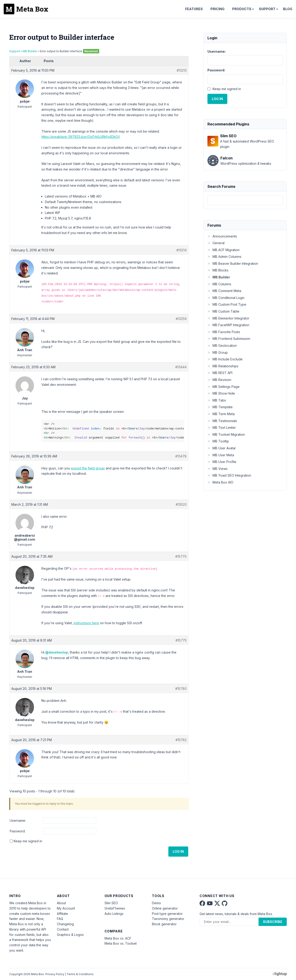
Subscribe (273, 922)
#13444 (181, 367)
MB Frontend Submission (229, 339)
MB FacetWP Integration (228, 325)
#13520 (181, 504)
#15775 (181, 640)
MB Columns (219, 284)
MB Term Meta (221, 414)
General (216, 243)
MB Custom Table (223, 311)
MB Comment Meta (224, 291)
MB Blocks (218, 270)
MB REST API (220, 373)
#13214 (182, 250)
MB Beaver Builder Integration (233, 263)
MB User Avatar (222, 448)
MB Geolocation (222, 345)
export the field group (88, 468)
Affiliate (62, 914)
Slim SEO (111, 903)
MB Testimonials (222, 421)
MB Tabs (217, 400)
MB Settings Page (224, 387)
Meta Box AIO (220, 482)
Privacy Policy (55, 974)
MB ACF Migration (224, 250)
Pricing (217, 9)
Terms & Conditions (80, 974)
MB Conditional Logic (226, 298)
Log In (178, 851)
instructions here (86, 623)
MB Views (217, 469)
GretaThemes (115, 908)
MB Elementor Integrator (228, 318)
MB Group (218, 352)
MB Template (220, 407)
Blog (288, 9)
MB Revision (219, 380)
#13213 (182, 70)
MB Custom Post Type (227, 304)
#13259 (181, 319)
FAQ (60, 919)
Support (267, 9)
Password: (18, 831)
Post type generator (167, 914)
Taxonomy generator (168, 919)
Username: (18, 820)
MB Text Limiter (222, 428)
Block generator (164, 924)
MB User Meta (221, 455)
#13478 (181, 456)
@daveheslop (57, 652)
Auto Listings (114, 914)
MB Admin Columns (224, 257)
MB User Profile (222, 462)
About (61, 903)
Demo (156, 903)
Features (194, 9)
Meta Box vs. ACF (118, 938)
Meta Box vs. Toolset (121, 943)
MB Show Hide (221, 393)
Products (242, 9)
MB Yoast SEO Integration (229, 475)
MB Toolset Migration (226, 434)
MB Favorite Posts (224, 332)
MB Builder (30, 51)
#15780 (181, 689)
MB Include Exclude (225, 359)
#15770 (181, 556)
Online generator (165, 908)
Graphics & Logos (70, 935)
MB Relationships (223, 366)
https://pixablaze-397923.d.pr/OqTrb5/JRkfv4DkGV (81, 137)
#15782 (181, 740)
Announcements (222, 236)
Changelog (65, 924)
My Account (66, 908)
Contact (63, 929)
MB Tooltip (218, 441)
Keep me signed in (28, 841)
